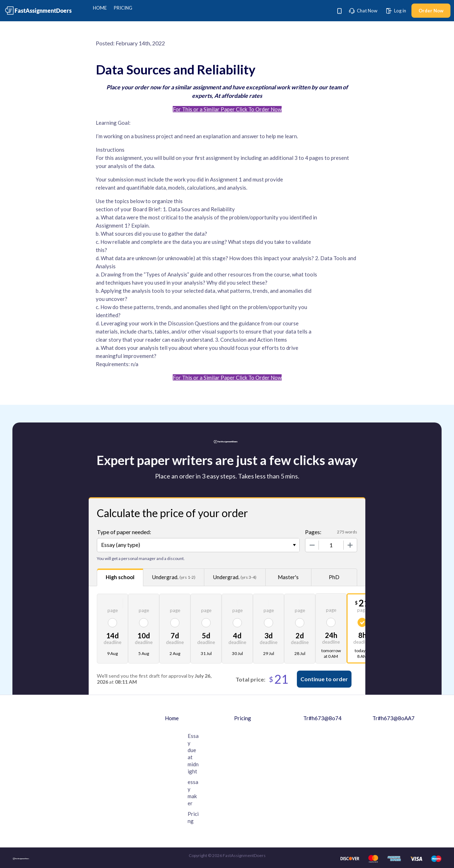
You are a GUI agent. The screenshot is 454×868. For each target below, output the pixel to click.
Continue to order (324, 679)
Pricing (123, 8)
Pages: (313, 532)
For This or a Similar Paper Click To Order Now (227, 109)
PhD (334, 577)
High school (120, 577)
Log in (396, 11)
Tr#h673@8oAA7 (394, 718)
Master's (288, 577)
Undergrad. (174, 577)
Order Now (431, 11)
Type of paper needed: (124, 532)
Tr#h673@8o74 (322, 718)
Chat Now (363, 11)
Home (100, 8)
